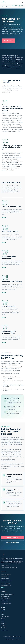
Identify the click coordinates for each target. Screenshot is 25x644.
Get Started (8, 41)
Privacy (8, 639)
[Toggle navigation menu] (23, 2)
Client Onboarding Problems (7, 594)
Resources (3, 619)
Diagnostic (3, 625)
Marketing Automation (6, 585)
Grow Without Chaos (6, 599)
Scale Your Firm (4, 601)
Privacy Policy (4, 628)
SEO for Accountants (6, 583)
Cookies (17, 639)
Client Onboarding (5, 576)
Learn (2, 614)
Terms (12, 639)
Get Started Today (12, 537)
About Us (3, 610)
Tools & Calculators (5, 617)
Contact (3, 621)
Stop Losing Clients (5, 596)
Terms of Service (5, 630)
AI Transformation (5, 579)
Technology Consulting (6, 581)
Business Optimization (6, 574)
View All (3, 588)
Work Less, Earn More (6, 603)
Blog (2, 612)
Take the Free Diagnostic (12, 542)
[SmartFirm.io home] (4, 2)
